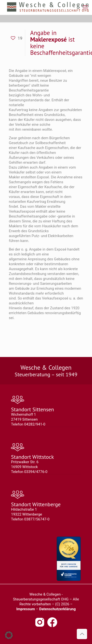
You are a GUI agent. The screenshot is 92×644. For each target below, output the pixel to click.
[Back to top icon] (82, 634)
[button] (9, 635)
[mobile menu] (85, 7)
